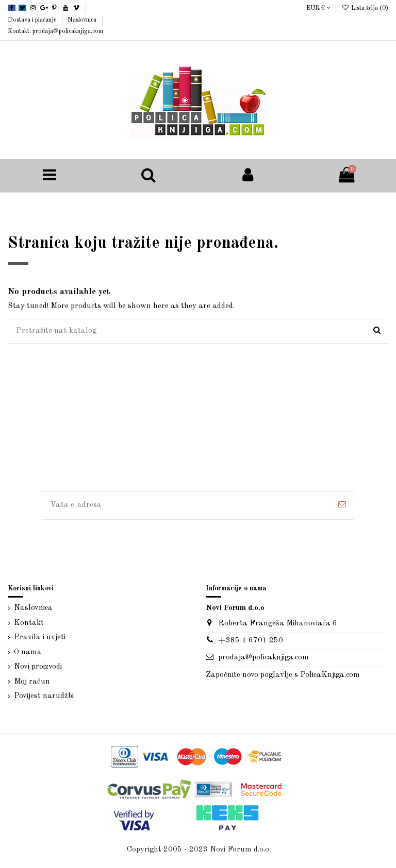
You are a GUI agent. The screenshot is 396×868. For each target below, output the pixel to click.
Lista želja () (365, 8)
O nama (28, 652)
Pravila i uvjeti (40, 637)
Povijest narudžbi (44, 696)
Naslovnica (83, 20)
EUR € (318, 8)
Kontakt (29, 623)
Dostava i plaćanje (33, 20)
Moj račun (32, 682)
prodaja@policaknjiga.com (263, 658)
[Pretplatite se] (342, 506)
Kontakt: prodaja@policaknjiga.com (55, 31)
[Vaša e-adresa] (186, 506)
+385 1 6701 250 (251, 641)
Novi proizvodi (38, 667)
